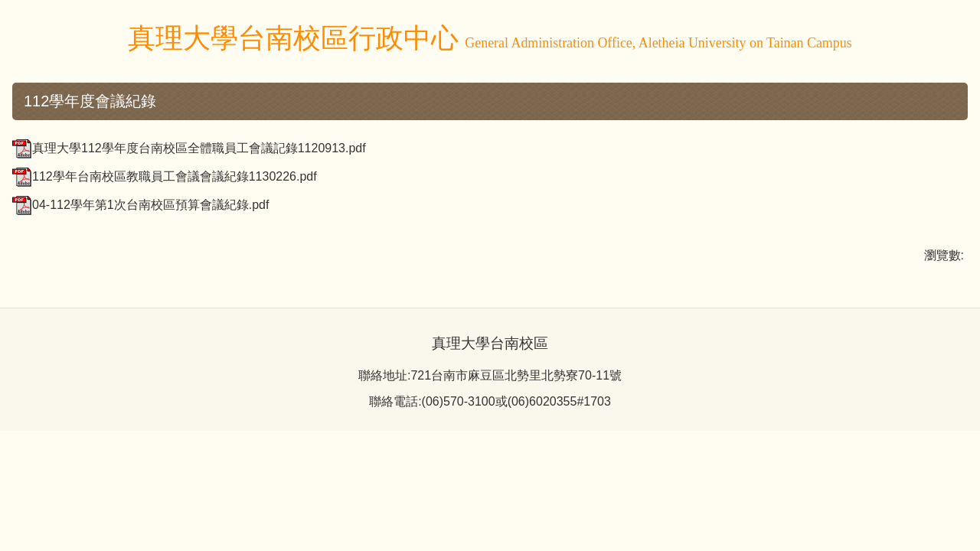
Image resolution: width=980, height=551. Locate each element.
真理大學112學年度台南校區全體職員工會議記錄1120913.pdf (189, 148)
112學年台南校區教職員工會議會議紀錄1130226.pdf (165, 176)
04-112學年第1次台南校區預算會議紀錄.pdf (140, 205)
